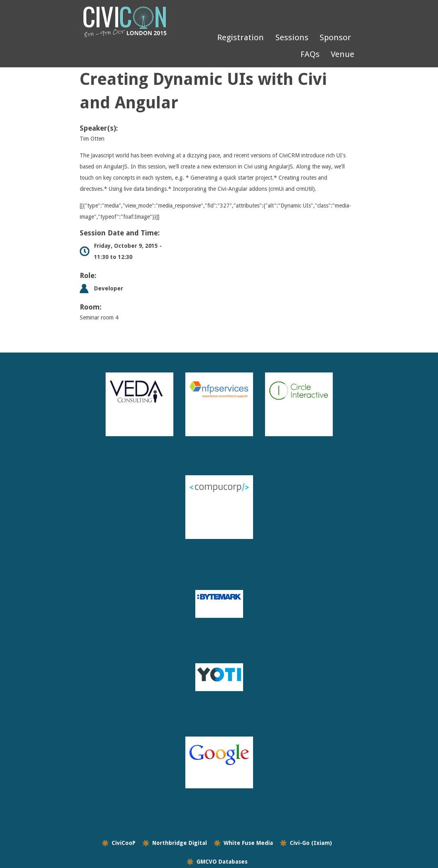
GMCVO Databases (222, 862)
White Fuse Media (248, 843)
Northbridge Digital (180, 843)
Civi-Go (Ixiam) (311, 843)
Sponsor (335, 37)
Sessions (292, 37)
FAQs (310, 54)
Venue (343, 54)
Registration (241, 37)
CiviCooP (124, 843)
